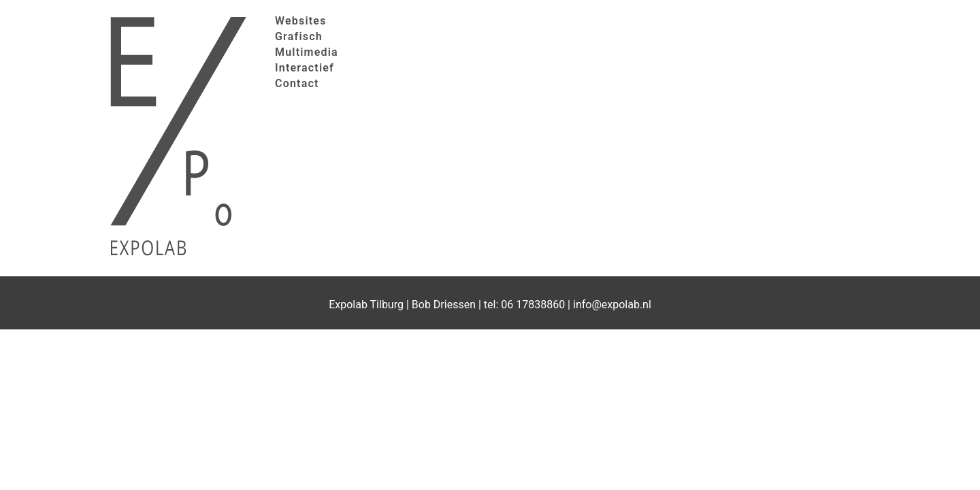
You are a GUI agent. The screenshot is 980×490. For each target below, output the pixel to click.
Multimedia (307, 52)
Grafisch (299, 36)
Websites (301, 21)
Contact (297, 83)
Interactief (305, 68)
